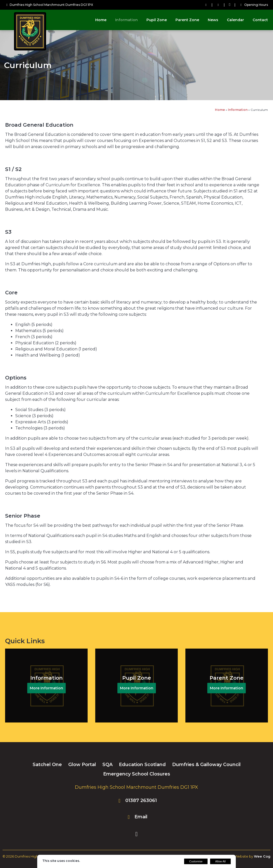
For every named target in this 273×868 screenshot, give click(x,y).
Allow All (220, 861)
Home (101, 20)
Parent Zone (187, 20)
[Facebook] (230, 5)
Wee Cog (262, 856)
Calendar (235, 20)
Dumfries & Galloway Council (206, 765)
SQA (107, 765)
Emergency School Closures (137, 774)
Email (141, 817)
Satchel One (47, 765)
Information (126, 20)
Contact (260, 20)
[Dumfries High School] (31, 49)
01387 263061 (141, 800)
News (213, 20)
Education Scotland (142, 765)
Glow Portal (82, 765)
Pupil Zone (157, 20)
